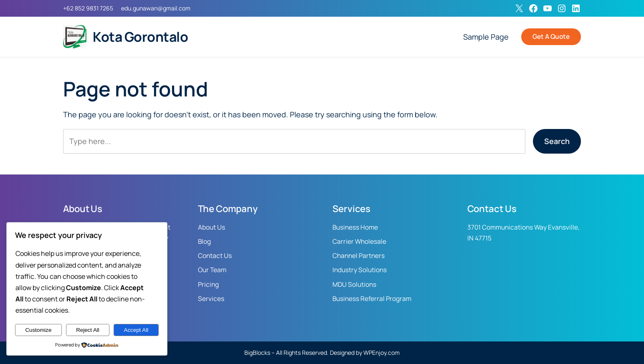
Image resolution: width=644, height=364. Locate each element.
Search (557, 141)
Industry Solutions (360, 270)
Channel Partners (359, 256)
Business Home (355, 227)
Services (211, 299)
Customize (38, 330)
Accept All (136, 330)
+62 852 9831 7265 (88, 8)
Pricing (208, 284)
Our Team (212, 270)
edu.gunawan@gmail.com (156, 8)
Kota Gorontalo (140, 37)
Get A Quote (551, 37)
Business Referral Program (372, 299)
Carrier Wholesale (359, 241)
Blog (204, 241)
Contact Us (215, 256)
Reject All (88, 330)
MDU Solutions (354, 284)
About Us (212, 227)
